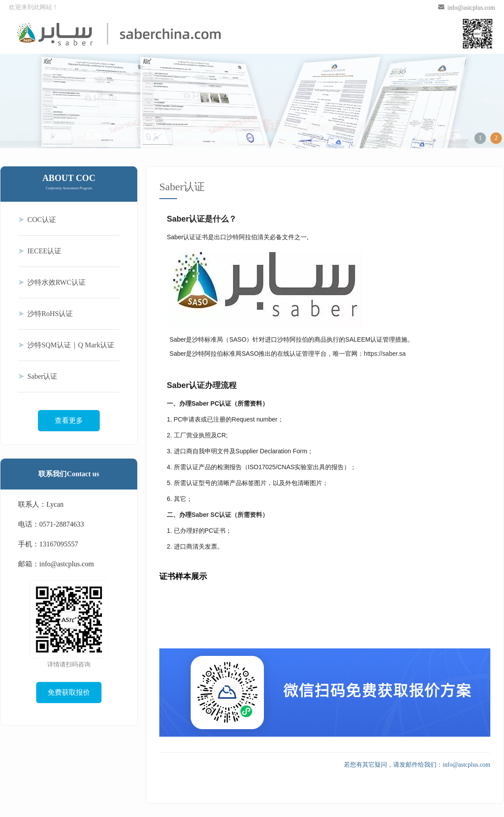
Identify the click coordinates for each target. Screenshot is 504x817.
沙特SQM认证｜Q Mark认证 (66, 345)
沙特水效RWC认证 (52, 282)
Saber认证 (38, 376)
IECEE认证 (40, 251)
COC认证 (37, 220)
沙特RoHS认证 (45, 314)
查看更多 (69, 420)
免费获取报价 (69, 692)
